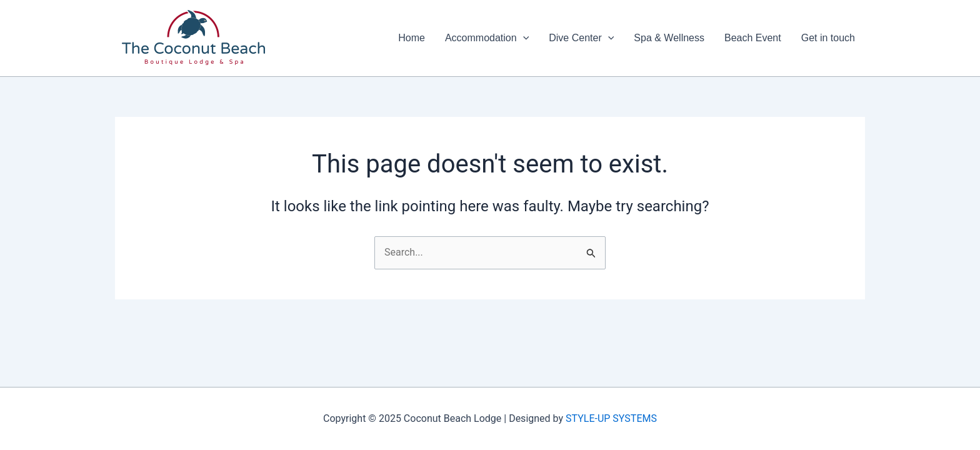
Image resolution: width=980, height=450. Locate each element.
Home (412, 38)
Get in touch (828, 38)
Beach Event (753, 38)
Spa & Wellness (669, 38)
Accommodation (487, 38)
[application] (523, 38)
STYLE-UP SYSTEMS (611, 418)
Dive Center (581, 38)
